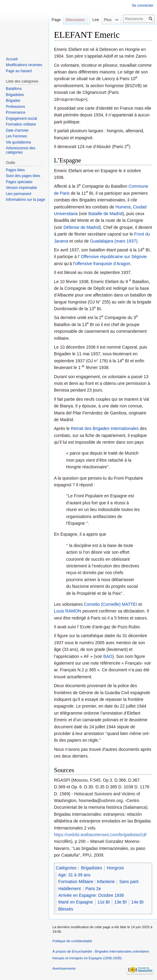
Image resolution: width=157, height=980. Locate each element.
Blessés (66, 909)
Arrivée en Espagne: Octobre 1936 (91, 895)
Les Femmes (16, 136)
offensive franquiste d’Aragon (103, 264)
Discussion (75, 20)
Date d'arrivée (17, 130)
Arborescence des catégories (21, 150)
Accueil (12, 59)
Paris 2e (93, 889)
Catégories (66, 868)
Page (56, 20)
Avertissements (64, 968)
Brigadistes (92, 868)
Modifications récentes (24, 65)
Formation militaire (21, 124)
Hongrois (115, 868)
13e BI (120, 902)
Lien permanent (18, 194)
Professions (15, 107)
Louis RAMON (68, 611)
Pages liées (15, 170)
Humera (123, 207)
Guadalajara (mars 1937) (114, 241)
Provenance (16, 112)
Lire (90, 32)
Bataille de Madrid (105, 214)
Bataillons (14, 89)
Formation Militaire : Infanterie (86, 882)
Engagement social (21, 119)
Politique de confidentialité (72, 941)
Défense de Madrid (81, 227)
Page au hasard (19, 71)
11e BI (104, 902)
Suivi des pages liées (23, 176)
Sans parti (129, 882)
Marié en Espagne (76, 902)
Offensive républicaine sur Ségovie (114, 257)
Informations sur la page (25, 200)
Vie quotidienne (18, 142)
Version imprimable (21, 188)
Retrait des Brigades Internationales (105, 428)
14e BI (137, 902)
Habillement (70, 889)
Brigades (13, 101)
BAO (108, 656)
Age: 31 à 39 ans (74, 875)
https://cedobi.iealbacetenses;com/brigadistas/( (98, 835)
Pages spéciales (19, 182)
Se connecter (143, 5)
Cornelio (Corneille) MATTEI (111, 604)
